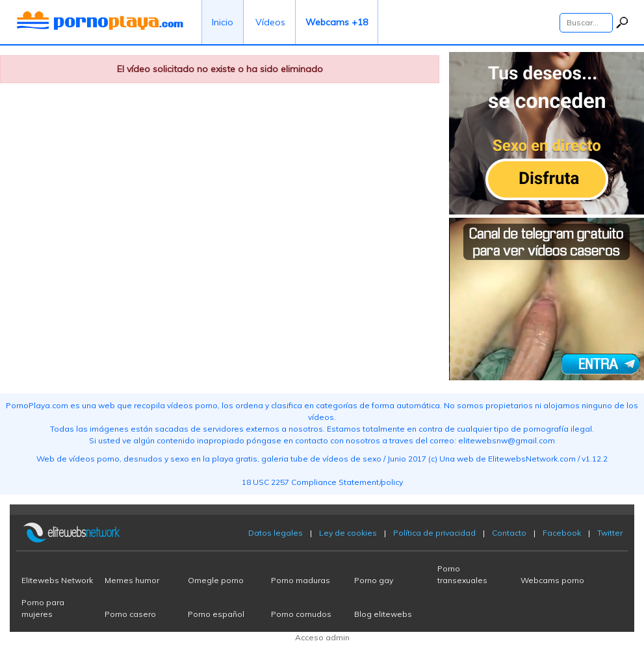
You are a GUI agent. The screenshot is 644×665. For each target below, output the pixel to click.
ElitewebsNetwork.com (532, 459)
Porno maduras (301, 580)
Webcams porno (552, 580)
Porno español (216, 614)
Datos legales (276, 533)
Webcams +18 (337, 22)
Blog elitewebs (383, 614)
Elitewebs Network (57, 580)
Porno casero (130, 614)
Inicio (223, 22)
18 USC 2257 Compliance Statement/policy (322, 482)
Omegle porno (216, 580)
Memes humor (132, 580)
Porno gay (374, 580)
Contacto (509, 533)
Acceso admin (322, 637)
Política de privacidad (434, 533)
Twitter (610, 533)
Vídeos (270, 22)
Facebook (562, 533)
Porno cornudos (301, 614)
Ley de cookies (348, 533)
